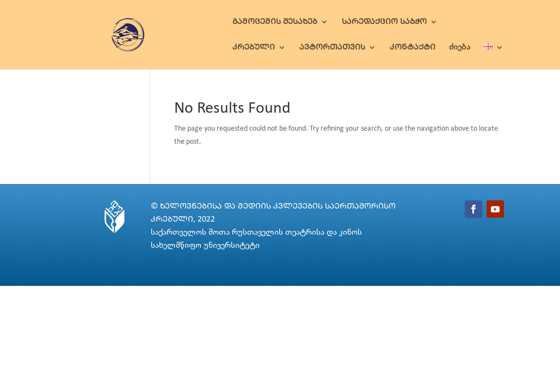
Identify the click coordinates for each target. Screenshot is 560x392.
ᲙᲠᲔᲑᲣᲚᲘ (254, 48)
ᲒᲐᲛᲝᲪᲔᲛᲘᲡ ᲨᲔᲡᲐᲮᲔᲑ (275, 22)
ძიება (460, 48)
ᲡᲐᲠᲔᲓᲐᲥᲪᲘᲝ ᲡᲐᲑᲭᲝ (384, 22)
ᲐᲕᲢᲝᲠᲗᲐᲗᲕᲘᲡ (332, 48)
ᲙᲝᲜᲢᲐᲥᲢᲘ (413, 48)
